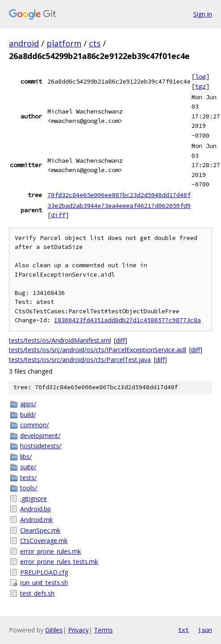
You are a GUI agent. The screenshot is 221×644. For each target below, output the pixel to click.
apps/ (28, 404)
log (200, 76)
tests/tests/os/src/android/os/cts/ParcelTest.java (80, 360)
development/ (40, 436)
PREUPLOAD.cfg (44, 572)
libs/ (26, 457)
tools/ (29, 488)
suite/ (28, 467)
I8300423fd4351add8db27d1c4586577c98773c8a (127, 320)
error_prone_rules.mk (51, 551)
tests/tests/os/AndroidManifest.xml (60, 340)
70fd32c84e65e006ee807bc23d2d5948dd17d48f (119, 195)
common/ (34, 425)
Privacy (78, 630)
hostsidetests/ (41, 446)
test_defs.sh (37, 593)
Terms (103, 630)
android (24, 43)
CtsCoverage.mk (44, 541)
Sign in (203, 14)
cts (95, 43)
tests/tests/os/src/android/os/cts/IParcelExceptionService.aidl (98, 350)
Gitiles (54, 630)
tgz (200, 86)
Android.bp (36, 509)
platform (64, 43)
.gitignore (34, 499)
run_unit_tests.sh (44, 583)
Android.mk (36, 520)
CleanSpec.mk (40, 530)
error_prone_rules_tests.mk (59, 562)
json (205, 630)
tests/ (28, 478)
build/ (28, 415)
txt (183, 630)
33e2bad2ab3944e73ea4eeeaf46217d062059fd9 (119, 206)
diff (58, 215)
